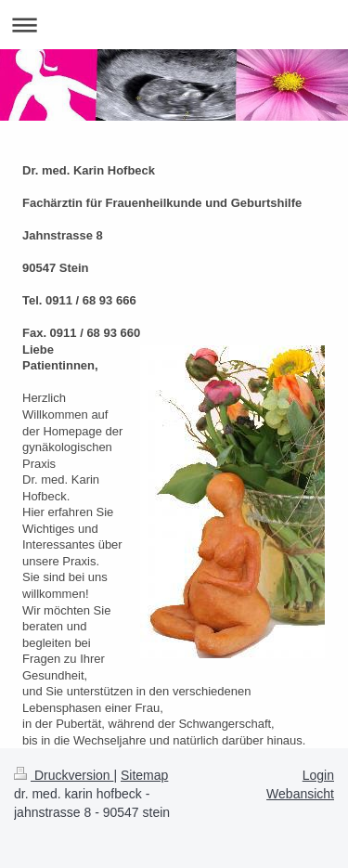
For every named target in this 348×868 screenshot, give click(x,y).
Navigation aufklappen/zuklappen (174, 25)
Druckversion (64, 775)
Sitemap (144, 775)
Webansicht (300, 794)
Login (318, 775)
